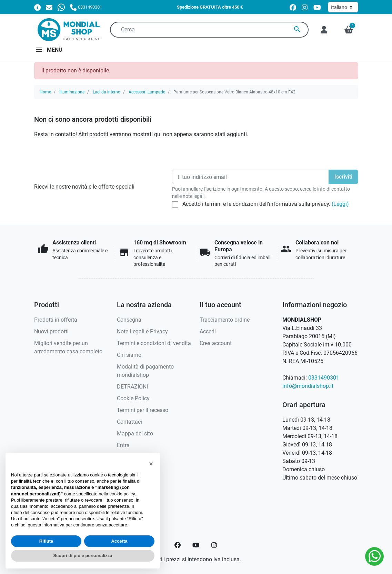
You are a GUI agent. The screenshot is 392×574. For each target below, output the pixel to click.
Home (45, 92)
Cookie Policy (133, 398)
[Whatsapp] (61, 7)
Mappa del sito (135, 434)
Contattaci (129, 422)
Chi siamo (129, 355)
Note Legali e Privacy (142, 331)
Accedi (208, 331)
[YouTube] (196, 545)
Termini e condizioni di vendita (154, 343)
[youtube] (317, 7)
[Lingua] (343, 7)
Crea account (216, 343)
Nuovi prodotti (51, 331)
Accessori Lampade (147, 92)
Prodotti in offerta (56, 320)
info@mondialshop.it (308, 386)
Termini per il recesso (143, 410)
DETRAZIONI (132, 387)
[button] (349, 30)
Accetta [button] (119, 541)
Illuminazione (72, 92)
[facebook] (293, 7)
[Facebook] (178, 545)
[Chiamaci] (86, 7)
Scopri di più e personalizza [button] (83, 556)
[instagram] (305, 7)
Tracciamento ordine (225, 320)
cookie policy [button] (122, 494)
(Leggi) (340, 204)
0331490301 (324, 378)
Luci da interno (107, 92)
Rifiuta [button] (46, 541)
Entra (123, 445)
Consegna (129, 320)
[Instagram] (214, 545)
